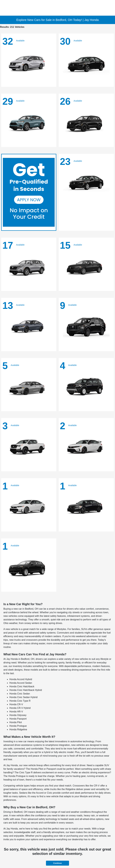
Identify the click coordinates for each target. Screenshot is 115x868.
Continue (57, 863)
